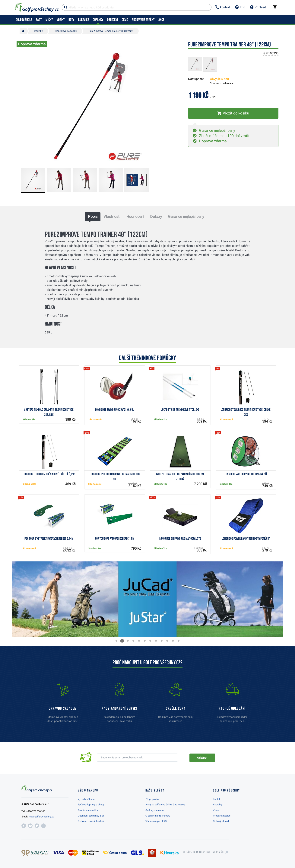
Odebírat (202, 758)
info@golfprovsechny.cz (41, 817)
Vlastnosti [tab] (112, 217)
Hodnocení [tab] (135, 217)
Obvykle (219, 79)
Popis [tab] (93, 217)
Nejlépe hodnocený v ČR (203, 852)
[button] (116, 641)
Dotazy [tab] (156, 217)
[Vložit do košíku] (233, 113)
